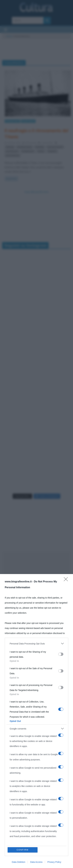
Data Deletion (19, 862)
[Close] (67, 580)
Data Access (36, 862)
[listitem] (36, 644)
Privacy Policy (54, 862)
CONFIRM (23, 850)
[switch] (61, 654)
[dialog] (36, 721)
